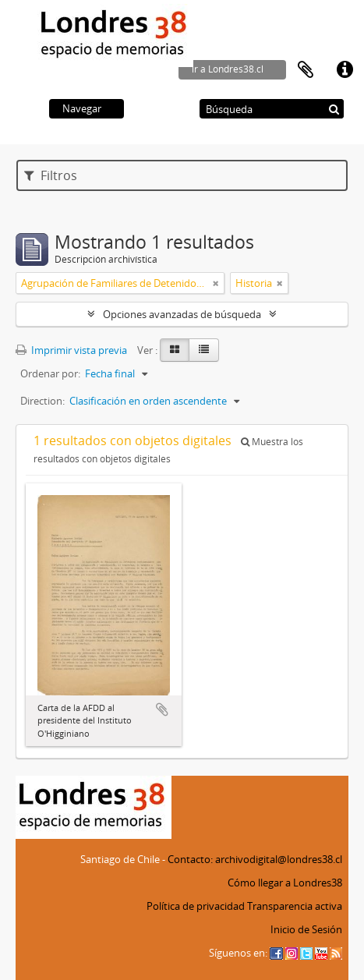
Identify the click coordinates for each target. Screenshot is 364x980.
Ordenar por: (50, 373)
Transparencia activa (295, 906)
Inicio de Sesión (306, 929)
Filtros (51, 175)
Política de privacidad (196, 906)
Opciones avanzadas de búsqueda (182, 314)
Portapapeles (306, 70)
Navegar (82, 108)
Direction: (42, 401)
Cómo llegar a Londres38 (285, 883)
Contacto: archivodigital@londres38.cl (255, 859)
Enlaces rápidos (345, 70)
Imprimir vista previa (71, 350)
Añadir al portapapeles (162, 709)
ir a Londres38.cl (228, 69)
